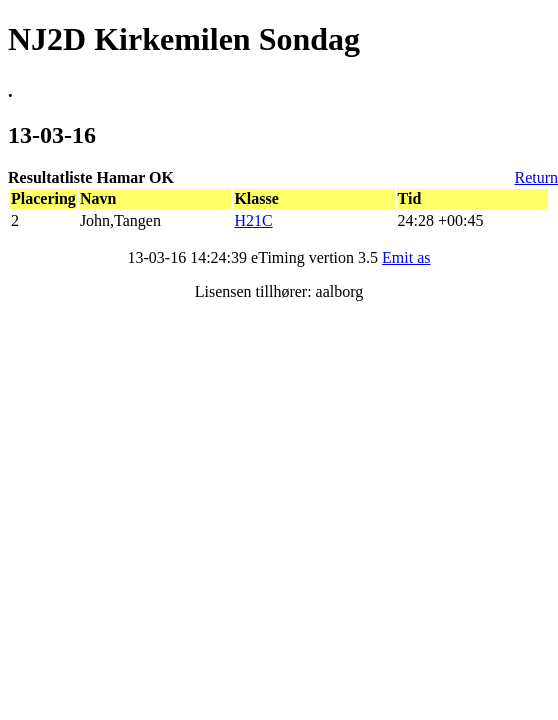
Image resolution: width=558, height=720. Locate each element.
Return (536, 177)
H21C (253, 220)
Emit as (406, 257)
